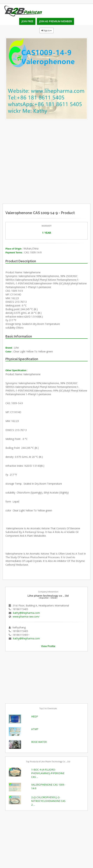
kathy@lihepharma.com (26, 613)
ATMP (35, 729)
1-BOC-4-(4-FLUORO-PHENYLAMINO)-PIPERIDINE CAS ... (48, 773)
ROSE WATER (39, 742)
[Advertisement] (57, 178)
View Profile (48, 646)
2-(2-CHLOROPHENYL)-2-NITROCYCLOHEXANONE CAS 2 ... (48, 801)
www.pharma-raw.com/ (26, 617)
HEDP (35, 716)
